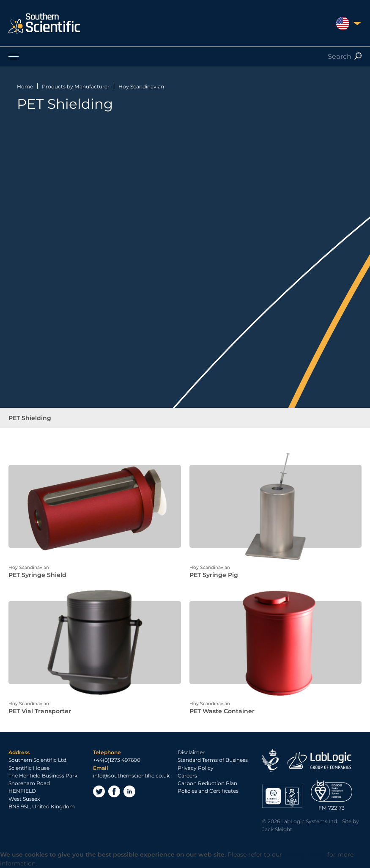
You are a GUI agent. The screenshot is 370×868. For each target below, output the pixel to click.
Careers (187, 776)
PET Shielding (30, 418)
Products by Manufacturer (76, 87)
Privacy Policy (196, 768)
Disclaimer (191, 752)
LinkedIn (129, 791)
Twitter (99, 791)
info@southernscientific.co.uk (131, 776)
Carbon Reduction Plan (207, 783)
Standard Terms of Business (213, 760)
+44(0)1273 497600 (117, 760)
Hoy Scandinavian (141, 87)
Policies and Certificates (208, 791)
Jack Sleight (277, 829)
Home (25, 87)
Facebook (114, 791)
